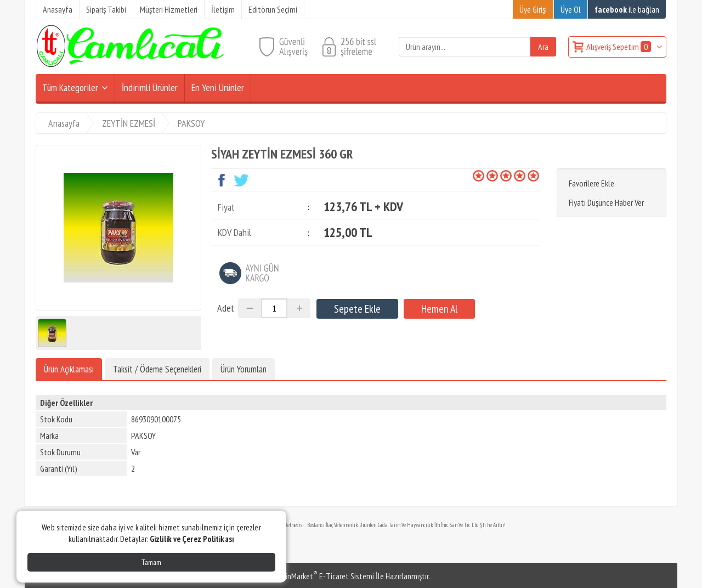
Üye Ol (571, 9)
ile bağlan (627, 9)
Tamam (151, 562)
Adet (226, 308)
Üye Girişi (533, 9)
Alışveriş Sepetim (619, 47)
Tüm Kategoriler (70, 87)
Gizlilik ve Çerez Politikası (192, 539)
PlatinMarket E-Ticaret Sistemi (323, 576)
